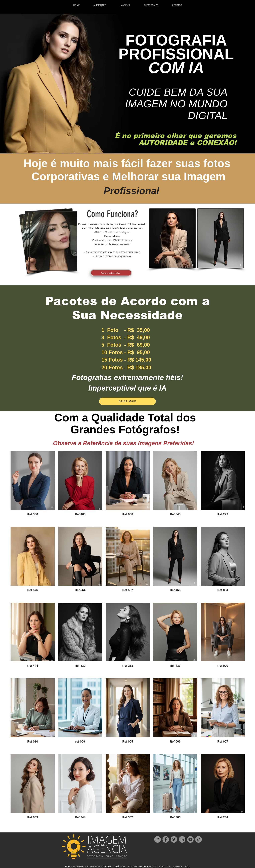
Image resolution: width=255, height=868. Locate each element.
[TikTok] (199, 839)
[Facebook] (166, 839)
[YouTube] (190, 839)
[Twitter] (174, 839)
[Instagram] (158, 839)
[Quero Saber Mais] (111, 273)
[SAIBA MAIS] (127, 401)
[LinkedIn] (182, 839)
